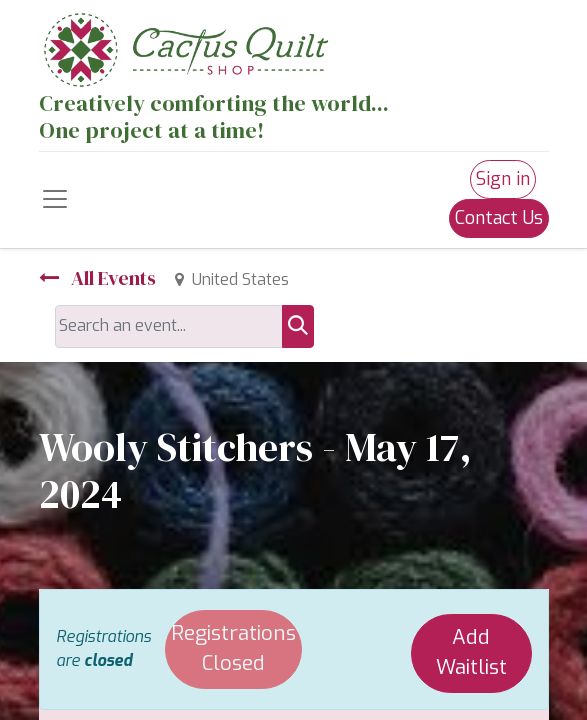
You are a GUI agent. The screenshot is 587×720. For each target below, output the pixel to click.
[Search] (298, 326)
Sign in (503, 179)
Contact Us (499, 218)
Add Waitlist (471, 653)
